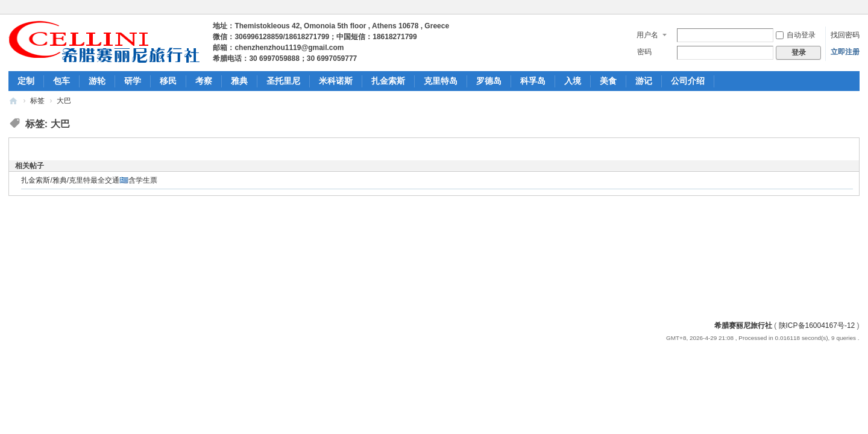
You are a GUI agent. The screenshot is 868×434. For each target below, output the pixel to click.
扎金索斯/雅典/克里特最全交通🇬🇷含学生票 (89, 180)
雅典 (239, 81)
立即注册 (845, 52)
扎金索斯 (388, 81)
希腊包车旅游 (13, 101)
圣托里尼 (283, 81)
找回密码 (845, 35)
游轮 (97, 81)
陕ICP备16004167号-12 (817, 325)
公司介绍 (688, 81)
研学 (133, 81)
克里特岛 (441, 81)
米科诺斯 (336, 81)
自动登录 (796, 35)
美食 (608, 81)
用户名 (647, 35)
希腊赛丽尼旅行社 (743, 325)
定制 (26, 81)
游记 (644, 81)
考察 (204, 81)
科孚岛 (533, 81)
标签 (37, 101)
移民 (168, 81)
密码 (644, 52)
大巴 (64, 101)
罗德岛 (489, 81)
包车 (61, 81)
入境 (573, 81)
